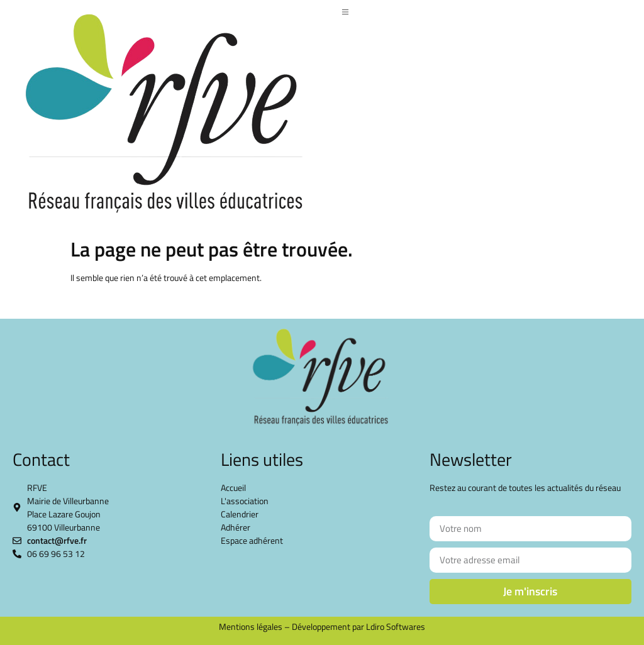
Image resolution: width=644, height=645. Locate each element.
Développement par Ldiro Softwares (358, 626)
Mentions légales (251, 626)
